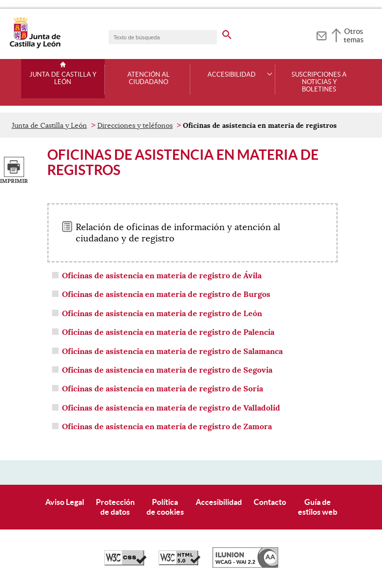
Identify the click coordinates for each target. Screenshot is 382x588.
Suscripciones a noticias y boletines (319, 82)
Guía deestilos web (318, 507)
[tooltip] (321, 34)
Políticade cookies (165, 507)
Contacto (270, 502)
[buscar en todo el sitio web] (233, 33)
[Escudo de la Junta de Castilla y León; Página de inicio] (35, 46)
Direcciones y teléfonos (135, 125)
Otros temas (354, 35)
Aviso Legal (65, 502)
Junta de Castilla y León (63, 78)
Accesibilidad (219, 502)
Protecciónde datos (115, 507)
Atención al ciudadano (148, 78)
